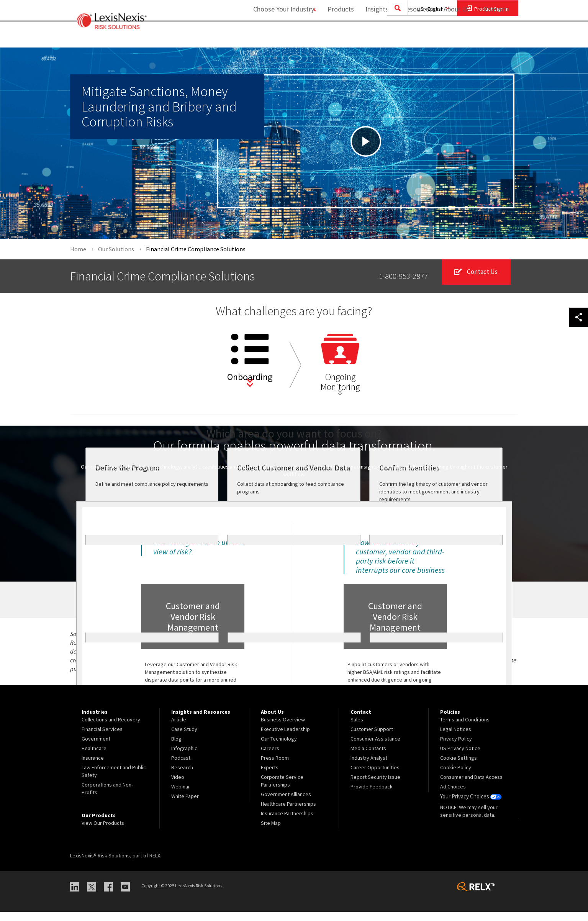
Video (178, 786)
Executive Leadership (285, 738)
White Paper (185, 805)
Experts (270, 777)
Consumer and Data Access (471, 786)
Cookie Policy (456, 777)
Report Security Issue (375, 786)
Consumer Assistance (375, 748)
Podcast (181, 767)
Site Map (271, 832)
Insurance (93, 767)
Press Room (275, 767)
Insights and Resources (395, 37)
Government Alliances (286, 803)
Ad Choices (453, 796)
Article (179, 729)
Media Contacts (368, 757)
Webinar (181, 796)
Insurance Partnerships (287, 823)
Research (182, 777)
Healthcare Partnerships (288, 813)
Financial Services (102, 738)
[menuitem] (337, 37)
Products (337, 37)
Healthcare (94, 757)
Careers (270, 757)
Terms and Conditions (465, 729)
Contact (495, 37)
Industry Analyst (369, 767)
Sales (357, 729)
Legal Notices (456, 738)
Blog (176, 748)
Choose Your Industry (276, 37)
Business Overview (283, 729)
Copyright (153, 895)
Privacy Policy (456, 748)
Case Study (184, 738)
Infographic (184, 757)
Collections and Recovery (111, 729)
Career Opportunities (375, 777)
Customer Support (372, 738)
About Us (453, 37)
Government (96, 748)
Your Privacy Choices (470, 805)
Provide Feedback (372, 796)
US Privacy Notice (460, 757)
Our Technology (279, 748)
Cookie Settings (459, 767)
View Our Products (103, 832)
